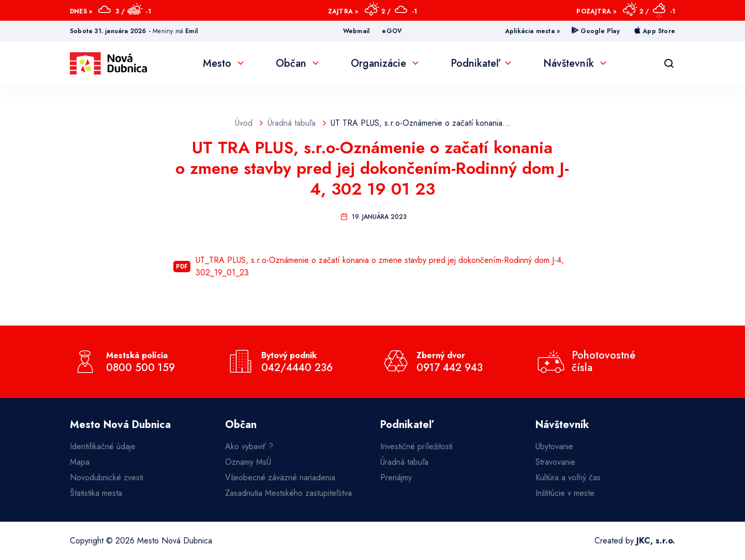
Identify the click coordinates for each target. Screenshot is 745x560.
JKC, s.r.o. (656, 541)
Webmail (356, 31)
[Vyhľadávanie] (669, 64)
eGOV (392, 31)
